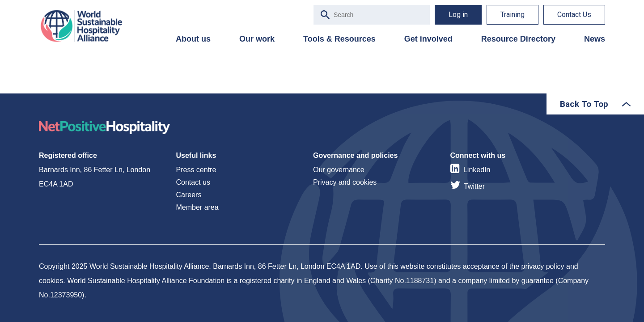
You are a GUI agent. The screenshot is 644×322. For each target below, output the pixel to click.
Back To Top (584, 104)
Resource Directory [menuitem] (518, 39)
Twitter (474, 186)
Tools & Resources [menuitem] (339, 39)
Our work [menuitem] (257, 39)
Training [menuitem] (513, 15)
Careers (189, 195)
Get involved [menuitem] (428, 39)
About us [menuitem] (193, 39)
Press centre (196, 170)
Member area (197, 207)
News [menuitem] (595, 39)
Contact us (193, 182)
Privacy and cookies (345, 182)
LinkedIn (477, 170)
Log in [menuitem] (458, 15)
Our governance (339, 170)
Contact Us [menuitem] (574, 15)
